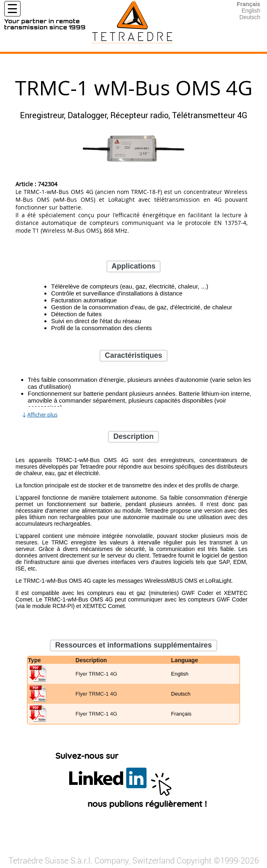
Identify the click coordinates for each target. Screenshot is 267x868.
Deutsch (250, 17)
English (251, 11)
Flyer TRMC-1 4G (96, 674)
